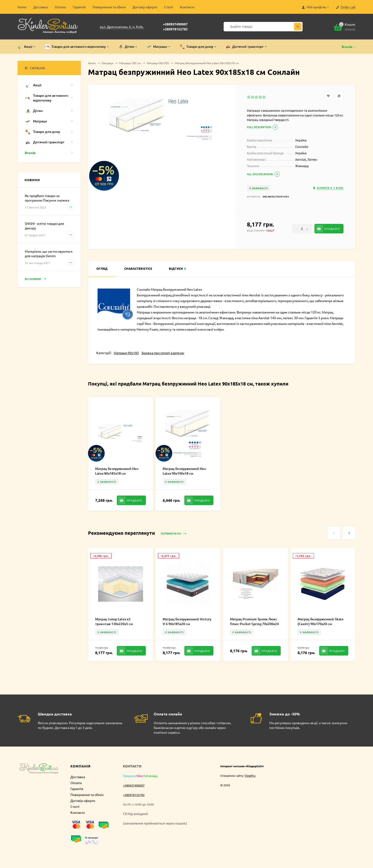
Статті (169, 7)
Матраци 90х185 (126, 353)
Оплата (60, 7)
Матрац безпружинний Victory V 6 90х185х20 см (187, 621)
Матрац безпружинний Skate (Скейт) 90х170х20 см (321, 621)
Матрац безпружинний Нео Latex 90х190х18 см (184, 471)
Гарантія (79, 7)
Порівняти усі (174, 534)
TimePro (250, 776)
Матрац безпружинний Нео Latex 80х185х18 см (117, 471)
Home (22, 7)
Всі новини (35, 279)
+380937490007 (175, 24)
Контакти (187, 7)
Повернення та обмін (109, 7)
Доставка (41, 7)
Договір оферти (145, 7)
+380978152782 (175, 29)
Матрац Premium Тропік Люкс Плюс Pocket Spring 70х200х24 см (254, 624)
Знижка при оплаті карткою (163, 353)
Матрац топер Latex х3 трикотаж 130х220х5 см (114, 621)
